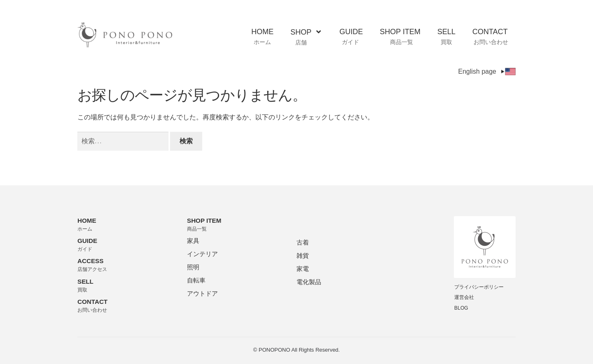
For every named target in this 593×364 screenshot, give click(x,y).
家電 (303, 269)
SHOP (306, 37)
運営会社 (464, 297)
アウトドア (202, 293)
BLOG (461, 308)
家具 (193, 241)
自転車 (196, 280)
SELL (446, 37)
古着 (303, 242)
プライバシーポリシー (479, 287)
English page (487, 72)
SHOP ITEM (400, 37)
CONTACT (490, 37)
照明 (193, 267)
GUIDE (351, 37)
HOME (262, 37)
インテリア (202, 254)
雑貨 (303, 255)
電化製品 (309, 282)
